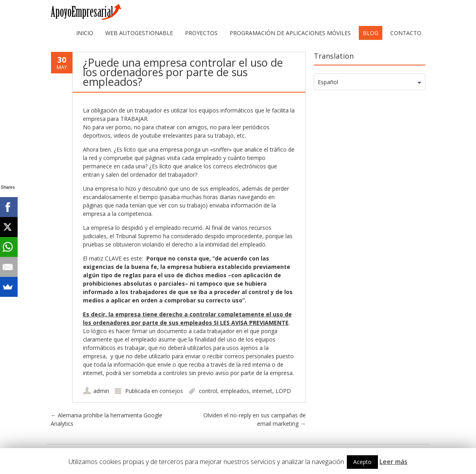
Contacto (406, 33)
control (208, 391)
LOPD (283, 391)
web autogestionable (139, 33)
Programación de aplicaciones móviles (290, 33)
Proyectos (201, 33)
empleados (235, 391)
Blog (371, 33)
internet (262, 391)
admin (101, 391)
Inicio (85, 33)
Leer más (393, 462)
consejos (171, 391)
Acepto (362, 462)
